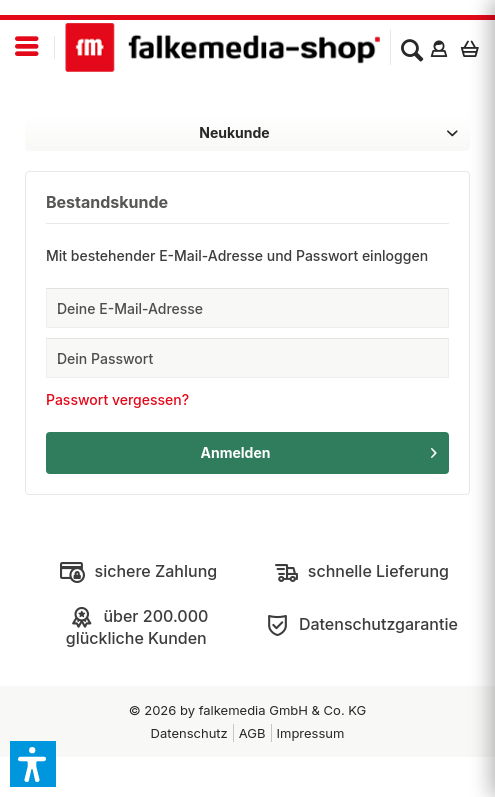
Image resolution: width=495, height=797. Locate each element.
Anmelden (319, 449)
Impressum (311, 733)
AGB (252, 733)
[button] (33, 764)
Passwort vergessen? (117, 399)
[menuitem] (27, 47)
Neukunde (234, 132)
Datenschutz (189, 733)
